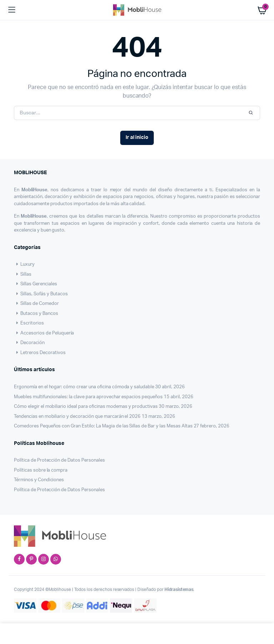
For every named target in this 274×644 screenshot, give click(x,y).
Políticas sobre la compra (41, 470)
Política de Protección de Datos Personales (59, 460)
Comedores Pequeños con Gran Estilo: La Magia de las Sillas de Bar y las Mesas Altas (103, 426)
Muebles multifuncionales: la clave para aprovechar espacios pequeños (88, 397)
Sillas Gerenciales (35, 284)
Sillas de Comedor (36, 304)
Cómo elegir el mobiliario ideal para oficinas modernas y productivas (86, 407)
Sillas (23, 274)
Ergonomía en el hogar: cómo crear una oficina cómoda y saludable (84, 387)
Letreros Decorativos (40, 353)
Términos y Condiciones (39, 480)
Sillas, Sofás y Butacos (41, 294)
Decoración (29, 343)
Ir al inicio (137, 137)
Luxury (24, 264)
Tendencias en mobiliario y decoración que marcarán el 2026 (77, 417)
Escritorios (29, 323)
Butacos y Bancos (36, 314)
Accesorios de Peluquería (44, 333)
